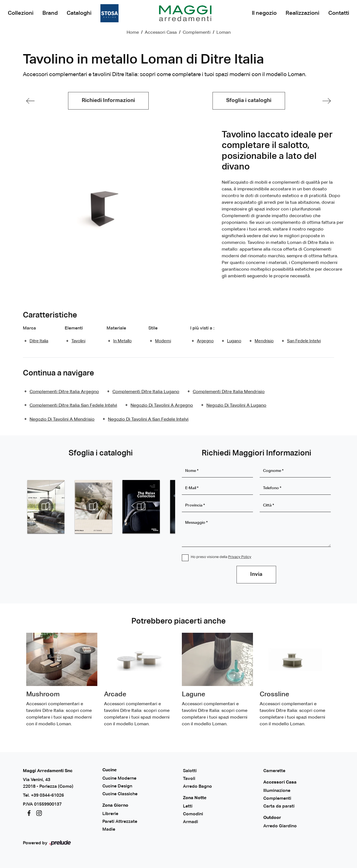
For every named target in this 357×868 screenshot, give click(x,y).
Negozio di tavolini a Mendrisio (62, 420)
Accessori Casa (161, 33)
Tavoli (189, 779)
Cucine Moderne (119, 779)
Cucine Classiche (120, 794)
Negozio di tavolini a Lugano (236, 406)
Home (133, 33)
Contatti (339, 13)
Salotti (190, 771)
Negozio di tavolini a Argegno (162, 406)
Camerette (274, 771)
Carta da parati (279, 806)
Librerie (110, 814)
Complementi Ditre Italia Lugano (146, 392)
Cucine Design (117, 786)
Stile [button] (153, 328)
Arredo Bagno (197, 787)
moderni (163, 341)
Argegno (205, 341)
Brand (50, 13)
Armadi (190, 822)
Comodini (193, 814)
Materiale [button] (116, 328)
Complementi (197, 33)
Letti (188, 806)
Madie (109, 830)
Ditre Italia (39, 341)
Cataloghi (79, 13)
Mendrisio (264, 341)
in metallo (122, 341)
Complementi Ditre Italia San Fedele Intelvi (73, 406)
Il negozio (264, 13)
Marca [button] (29, 328)
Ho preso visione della (221, 557)
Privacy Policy (240, 557)
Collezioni (21, 13)
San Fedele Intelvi (304, 341)
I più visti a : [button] (202, 328)
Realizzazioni (302, 13)
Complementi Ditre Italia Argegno (64, 392)
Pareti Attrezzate (120, 822)
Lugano (234, 341)
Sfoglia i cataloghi (249, 100)
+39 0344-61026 (47, 796)
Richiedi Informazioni (108, 100)
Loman (224, 33)
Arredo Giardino (280, 826)
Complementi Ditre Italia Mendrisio (229, 392)
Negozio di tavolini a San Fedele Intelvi (148, 420)
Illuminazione (277, 791)
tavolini (78, 341)
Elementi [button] (74, 328)
